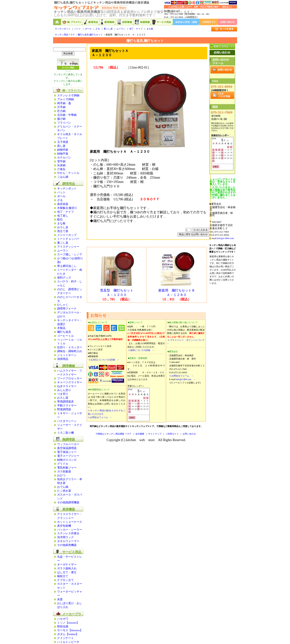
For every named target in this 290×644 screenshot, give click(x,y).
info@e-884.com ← (186, 379)
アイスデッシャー (68, 247)
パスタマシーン (67, 421)
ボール (88, 29)
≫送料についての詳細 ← (141, 350)
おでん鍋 (63, 487)
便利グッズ (64, 278)
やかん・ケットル (68, 173)
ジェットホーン (67, 355)
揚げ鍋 (61, 119)
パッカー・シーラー (70, 530)
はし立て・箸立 (67, 572)
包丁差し (63, 216)
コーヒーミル (65, 336)
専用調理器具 (65, 402)
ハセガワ (63, 619)
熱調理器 (143, 22)
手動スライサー (67, 405)
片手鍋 (61, 107)
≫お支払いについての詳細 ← (104, 360)
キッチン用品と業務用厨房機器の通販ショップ (57, 22)
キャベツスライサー (70, 382)
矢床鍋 (61, 165)
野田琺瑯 (63, 627)
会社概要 (140, 434)
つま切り (63, 394)
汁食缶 (61, 169)
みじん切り (64, 390)
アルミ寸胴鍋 (65, 99)
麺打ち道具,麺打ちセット (90, 35)
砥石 (60, 219)
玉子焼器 (63, 142)
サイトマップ (155, 434)
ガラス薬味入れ (67, 568)
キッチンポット (63, 29)
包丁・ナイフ (136, 29)
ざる (98, 29)
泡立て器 (63, 231)
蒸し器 (61, 146)
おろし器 (63, 398)
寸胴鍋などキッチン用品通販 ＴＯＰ (113, 434)
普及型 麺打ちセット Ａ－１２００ (117, 291)
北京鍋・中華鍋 (67, 115)
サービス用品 (162, 22)
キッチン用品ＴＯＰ (65, 35)
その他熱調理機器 (68, 502)
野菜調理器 (64, 409)
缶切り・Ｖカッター (70, 347)
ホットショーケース (70, 522)
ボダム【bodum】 (68, 634)
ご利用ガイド (209, 22)
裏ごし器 (108, 29)
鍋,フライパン (72, 22)
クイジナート (65, 638)
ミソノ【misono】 (68, 623)
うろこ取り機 (65, 433)
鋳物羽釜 (63, 150)
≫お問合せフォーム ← (100, 417)
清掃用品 (63, 359)
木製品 (61, 328)
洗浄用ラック (65, 537)
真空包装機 (64, 526)
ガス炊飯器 (64, 471)
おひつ (61, 475)
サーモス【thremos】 (70, 630)
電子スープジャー (68, 456)
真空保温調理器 (67, 448)
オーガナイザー (67, 564)
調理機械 (108, 22)
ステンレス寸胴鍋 (68, 95)
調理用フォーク (67, 309)
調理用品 (91, 22)
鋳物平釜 (63, 154)
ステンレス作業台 (68, 533)
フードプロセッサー (70, 378)
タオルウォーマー (68, 541)
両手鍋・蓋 (64, 103)
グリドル (63, 464)
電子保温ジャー (67, 452)
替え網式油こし (67, 266)
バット (78, 29)
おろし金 (63, 227)
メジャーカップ (67, 235)
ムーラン (121, 29)
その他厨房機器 (67, 545)
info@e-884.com (225, 238)
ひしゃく (63, 305)
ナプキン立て (65, 580)
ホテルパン (64, 158)
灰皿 (60, 599)
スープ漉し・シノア (70, 254)
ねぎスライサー (67, 386)
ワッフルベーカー (68, 444)
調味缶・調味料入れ (70, 351)
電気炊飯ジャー (67, 468)
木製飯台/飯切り (67, 208)
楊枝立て (63, 576)
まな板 (150, 29)
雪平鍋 (61, 161)
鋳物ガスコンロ (67, 460)
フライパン (64, 123)
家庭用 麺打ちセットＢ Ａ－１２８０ (177, 291)
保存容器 (63, 204)
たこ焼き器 (64, 491)
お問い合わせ (227, 22)
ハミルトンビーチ (68, 642)
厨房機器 (125, 22)
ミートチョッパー (68, 239)
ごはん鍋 (63, 177)
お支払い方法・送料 (186, 22)
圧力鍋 (61, 111)
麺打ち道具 (64, 332)
